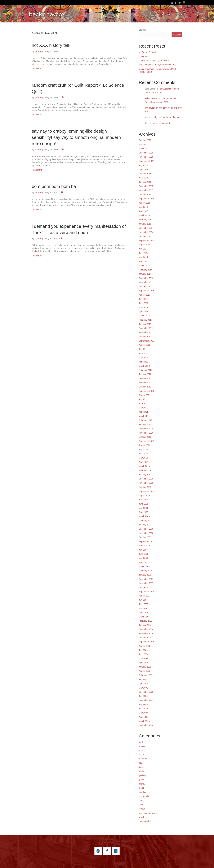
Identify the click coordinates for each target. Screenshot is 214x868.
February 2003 (145, 675)
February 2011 (145, 420)
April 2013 (143, 312)
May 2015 (143, 207)
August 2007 (145, 596)
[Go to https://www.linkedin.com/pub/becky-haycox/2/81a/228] (116, 851)
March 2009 (144, 516)
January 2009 (145, 525)
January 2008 (145, 575)
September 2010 (146, 441)
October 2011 (145, 387)
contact (179, 14)
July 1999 (143, 704)
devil (141, 763)
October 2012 (145, 337)
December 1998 (146, 725)
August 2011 (145, 395)
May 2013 (143, 307)
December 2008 (146, 529)
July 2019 (143, 165)
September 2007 (146, 592)
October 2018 (145, 174)
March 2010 (144, 466)
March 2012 (144, 366)
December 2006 (146, 629)
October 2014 (145, 236)
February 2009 (145, 521)
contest (142, 755)
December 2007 (146, 579)
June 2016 (144, 178)
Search (142, 30)
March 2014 (144, 266)
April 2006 (143, 663)
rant (141, 800)
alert (141, 742)
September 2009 (146, 491)
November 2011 (146, 383)
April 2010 (143, 462)
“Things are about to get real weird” (155, 61)
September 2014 (146, 240)
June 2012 (144, 353)
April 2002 (143, 683)
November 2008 (146, 533)
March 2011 (144, 416)
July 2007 (143, 600)
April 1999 (143, 717)
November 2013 (146, 282)
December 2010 (146, 429)
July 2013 (143, 299)
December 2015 (146, 186)
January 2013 (145, 324)
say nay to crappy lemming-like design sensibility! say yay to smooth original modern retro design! (76, 137)
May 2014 (143, 257)
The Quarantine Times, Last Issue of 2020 (158, 65)
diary (141, 767)
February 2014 (145, 270)
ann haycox (150, 108)
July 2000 (143, 696)
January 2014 (145, 274)
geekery (142, 775)
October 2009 (145, 487)
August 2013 (145, 295)
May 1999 (143, 713)
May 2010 (143, 458)
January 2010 (145, 475)
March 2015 (144, 215)
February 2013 (145, 320)
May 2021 (143, 144)
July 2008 (143, 550)
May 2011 (143, 408)
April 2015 (143, 211)
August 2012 (145, 345)
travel (141, 817)
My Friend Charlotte (148, 52)
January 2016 (145, 182)
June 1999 (144, 709)
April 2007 (143, 612)
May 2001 (143, 688)
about (161, 14)
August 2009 (145, 495)
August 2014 (145, 245)
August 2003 (145, 671)
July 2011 (143, 399)
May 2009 (143, 508)
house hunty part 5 (161, 123)
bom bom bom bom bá (54, 186)
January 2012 (145, 374)
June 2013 (144, 303)
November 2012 (146, 332)
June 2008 (144, 554)
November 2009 (146, 483)
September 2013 (146, 291)
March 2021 (144, 148)
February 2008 (145, 571)
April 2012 (143, 362)
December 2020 (146, 153)
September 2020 (146, 161)
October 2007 (145, 587)
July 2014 (143, 249)
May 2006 (143, 659)
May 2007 (143, 608)
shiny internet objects (148, 813)
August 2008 (145, 546)
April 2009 (143, 512)
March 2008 (144, 567)
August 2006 (145, 646)
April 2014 (143, 261)
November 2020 (146, 157)
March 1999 (144, 721)
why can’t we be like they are (167, 117)
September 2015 (146, 199)
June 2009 (144, 504)
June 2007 (144, 604)
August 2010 (145, 445)
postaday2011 (145, 796)
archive (142, 746)
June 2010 (144, 454)
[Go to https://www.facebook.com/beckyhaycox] (107, 851)
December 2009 (146, 479)
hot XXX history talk (51, 45)
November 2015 (146, 190)
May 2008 (143, 558)
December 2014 (146, 228)
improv (142, 784)
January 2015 (145, 224)
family (141, 771)
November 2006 (146, 633)
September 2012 (146, 341)
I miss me (143, 56)
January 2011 (145, 424)
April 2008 (143, 562)
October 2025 (145, 140)
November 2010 (146, 433)
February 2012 (145, 370)
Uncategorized (145, 821)
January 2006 (145, 667)
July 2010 (143, 450)
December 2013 (146, 278)
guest (141, 780)
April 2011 (143, 412)
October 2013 (145, 286)
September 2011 (146, 391)
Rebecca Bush (151, 98)
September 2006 (146, 642)
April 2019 (143, 169)
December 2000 (146, 692)
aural (141, 750)
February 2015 (145, 220)
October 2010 (145, 437)
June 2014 (144, 253)
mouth (142, 788)
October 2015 (145, 195)
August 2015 (145, 203)
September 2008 (146, 541)
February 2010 (145, 470)
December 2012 (146, 328)
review (142, 809)
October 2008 (145, 537)
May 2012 (143, 357)
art (170, 14)
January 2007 (145, 625)
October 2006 (145, 638)
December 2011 (146, 378)
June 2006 (144, 654)
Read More (37, 69)
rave (141, 805)
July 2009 (143, 500)
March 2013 (144, 316)
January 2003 (145, 679)
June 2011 (144, 403)
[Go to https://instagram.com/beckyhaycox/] (98, 851)
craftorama (144, 759)
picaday (142, 792)
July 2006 (143, 650)
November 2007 (146, 583)
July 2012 (143, 349)
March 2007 (144, 617)
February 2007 (145, 621)
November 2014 (146, 232)
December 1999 (146, 700)
